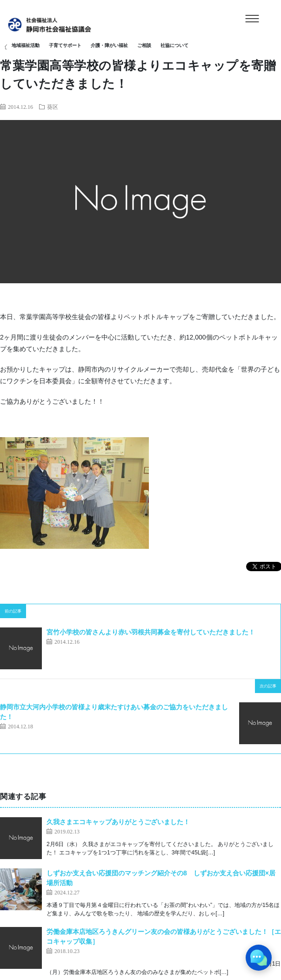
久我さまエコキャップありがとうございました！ (118, 822)
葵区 (53, 107)
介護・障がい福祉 (109, 45)
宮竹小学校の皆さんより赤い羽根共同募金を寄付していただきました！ (151, 632)
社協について (174, 45)
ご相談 (144, 45)
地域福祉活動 (26, 45)
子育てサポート (65, 45)
